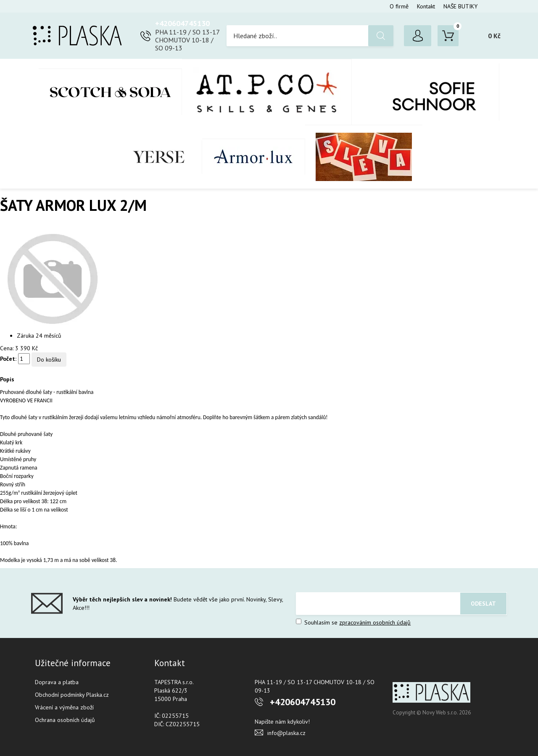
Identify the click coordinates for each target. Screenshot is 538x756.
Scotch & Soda (110, 92)
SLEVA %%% (364, 157)
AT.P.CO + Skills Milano (267, 92)
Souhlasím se (353, 622)
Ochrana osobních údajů (65, 720)
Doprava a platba (57, 682)
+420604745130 (182, 23)
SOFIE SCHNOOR (426, 92)
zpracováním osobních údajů (375, 622)
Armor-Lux (254, 157)
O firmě (399, 6)
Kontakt (426, 6)
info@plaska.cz (286, 733)
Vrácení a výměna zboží (64, 707)
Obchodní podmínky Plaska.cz (72, 695)
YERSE (159, 157)
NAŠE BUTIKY (460, 6)
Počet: (8, 359)
